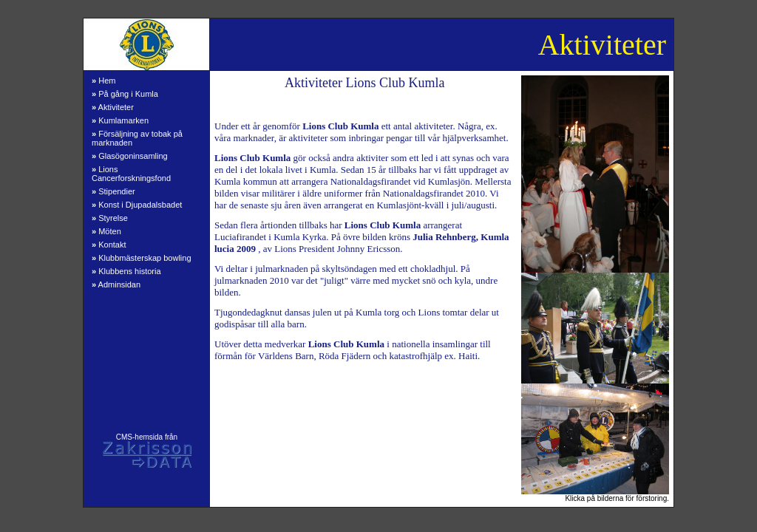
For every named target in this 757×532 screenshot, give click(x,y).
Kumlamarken (120, 120)
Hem (103, 81)
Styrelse (110, 218)
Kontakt (109, 245)
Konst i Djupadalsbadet (137, 205)
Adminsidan (116, 284)
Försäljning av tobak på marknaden (137, 138)
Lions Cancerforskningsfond (131, 174)
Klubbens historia (126, 271)
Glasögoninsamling (130, 156)
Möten (106, 231)
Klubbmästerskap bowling (142, 258)
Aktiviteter (113, 107)
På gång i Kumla (125, 94)
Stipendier (113, 191)
